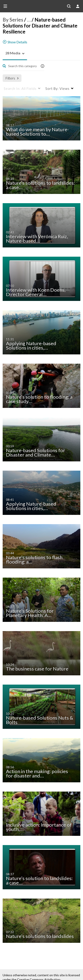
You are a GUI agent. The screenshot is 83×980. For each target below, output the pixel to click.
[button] (12, 53)
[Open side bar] (5, 6)
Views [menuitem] (57, 88)
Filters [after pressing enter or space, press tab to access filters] (12, 78)
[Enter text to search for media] (22, 66)
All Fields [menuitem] (20, 88)
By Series (13, 20)
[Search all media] (69, 6)
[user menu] (78, 6)
